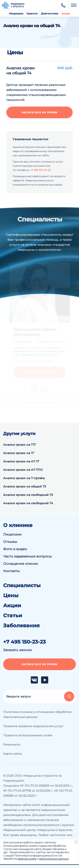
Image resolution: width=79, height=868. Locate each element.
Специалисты (22, 585)
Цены (11, 596)
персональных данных (54, 859)
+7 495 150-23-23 (40, 170)
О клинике (18, 525)
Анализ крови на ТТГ (20, 445)
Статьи (13, 616)
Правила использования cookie (28, 735)
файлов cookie (27, 859)
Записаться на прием (39, 112)
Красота (32, 13)
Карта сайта (12, 754)
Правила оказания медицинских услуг (33, 726)
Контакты (11, 571)
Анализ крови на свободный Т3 (28, 495)
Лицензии (12, 534)
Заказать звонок (17, 650)
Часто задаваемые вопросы (27, 556)
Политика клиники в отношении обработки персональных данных (37, 714)
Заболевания (21, 626)
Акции (66, 13)
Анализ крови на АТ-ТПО (23, 470)
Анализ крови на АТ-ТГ (21, 461)
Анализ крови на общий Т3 (25, 486)
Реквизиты (12, 745)
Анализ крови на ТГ (19, 453)
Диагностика (50, 13)
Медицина (16, 13)
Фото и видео (15, 549)
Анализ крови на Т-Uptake (24, 478)
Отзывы (10, 542)
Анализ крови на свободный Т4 (28, 503)
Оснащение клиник (21, 564)
